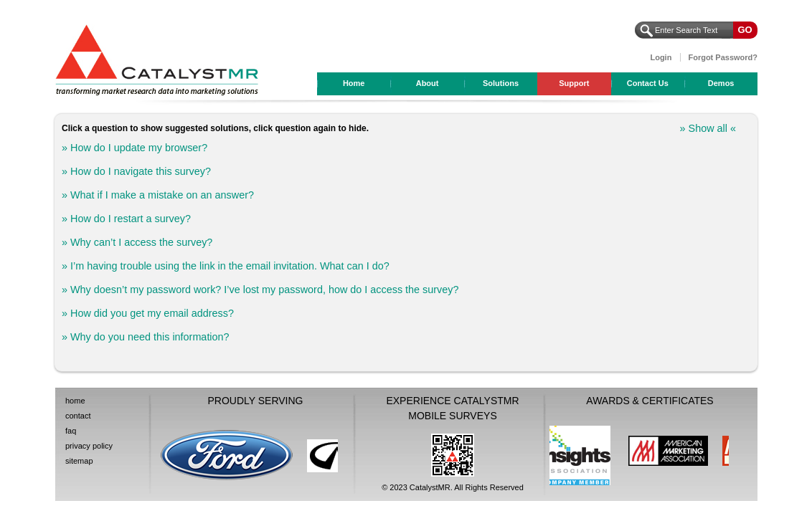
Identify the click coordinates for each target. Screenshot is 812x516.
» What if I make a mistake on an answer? (158, 195)
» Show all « (708, 128)
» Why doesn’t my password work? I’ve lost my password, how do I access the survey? (260, 290)
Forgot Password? (723, 57)
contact (78, 416)
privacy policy (89, 446)
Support (574, 83)
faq (71, 431)
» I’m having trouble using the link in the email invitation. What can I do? (226, 266)
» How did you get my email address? (148, 313)
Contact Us (648, 83)
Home (354, 83)
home (75, 401)
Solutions (501, 83)
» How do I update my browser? (136, 148)
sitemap (79, 461)
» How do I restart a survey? (126, 219)
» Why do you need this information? (146, 337)
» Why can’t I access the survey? (137, 242)
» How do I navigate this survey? (136, 171)
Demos (721, 83)
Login (661, 57)
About (428, 83)
